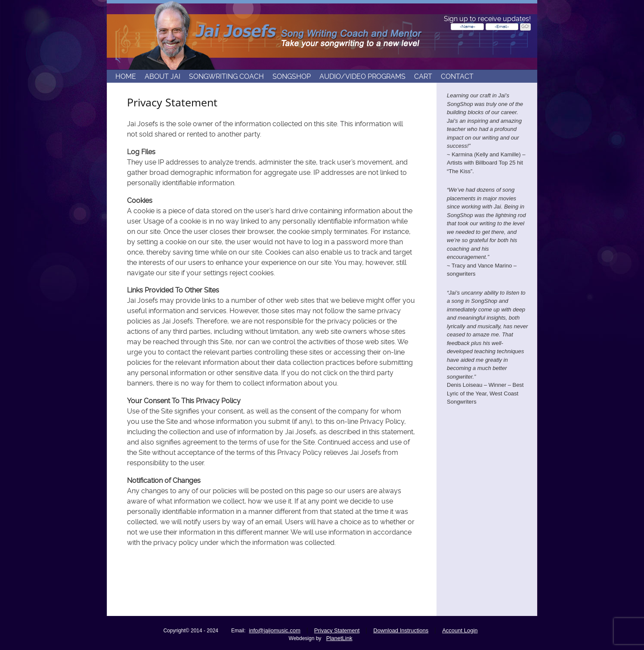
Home (126, 77)
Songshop (292, 77)
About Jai (163, 77)
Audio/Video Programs (362, 77)
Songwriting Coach (226, 77)
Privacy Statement (337, 630)
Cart (423, 77)
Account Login (460, 630)
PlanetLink (339, 638)
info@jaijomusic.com (274, 630)
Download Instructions (401, 630)
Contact (457, 77)
